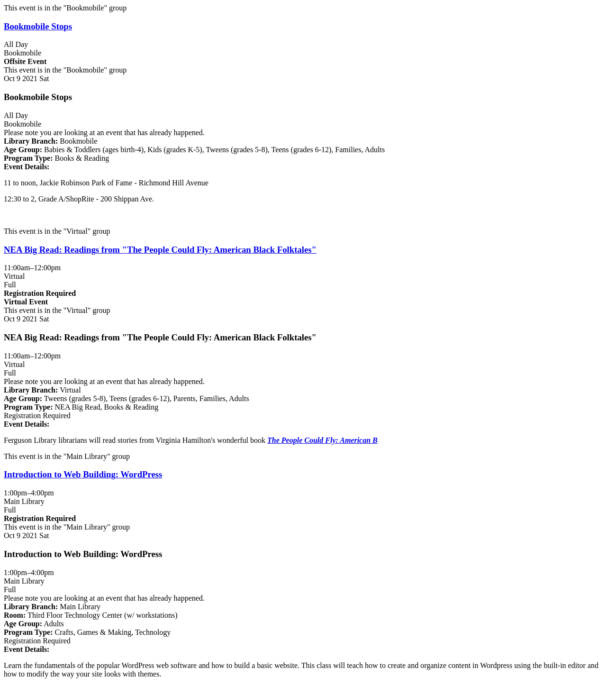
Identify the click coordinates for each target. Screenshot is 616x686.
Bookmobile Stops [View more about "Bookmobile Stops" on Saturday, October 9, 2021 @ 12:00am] (38, 26)
